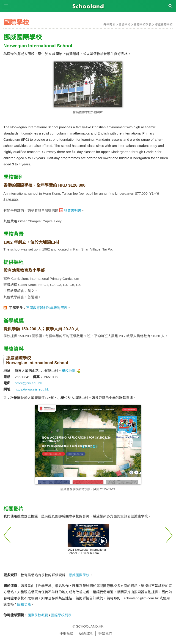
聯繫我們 (105, 633)
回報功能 (24, 604)
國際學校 (124, 25)
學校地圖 (69, 371)
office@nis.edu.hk (28, 383)
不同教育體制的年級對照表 (47, 308)
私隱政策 (86, 633)
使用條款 (66, 633)
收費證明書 (73, 210)
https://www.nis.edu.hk (32, 389)
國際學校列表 (143, 25)
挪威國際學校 (164, 25)
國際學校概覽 (38, 615)
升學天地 (109, 25)
